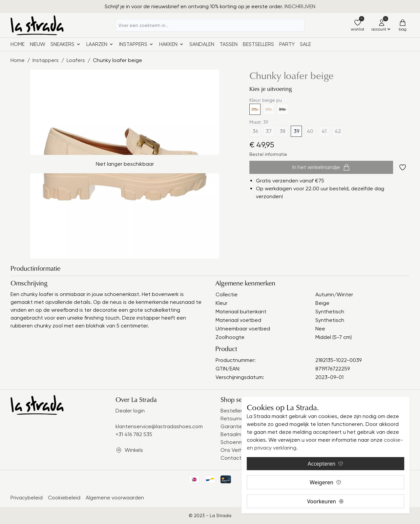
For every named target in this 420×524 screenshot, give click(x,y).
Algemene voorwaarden (115, 498)
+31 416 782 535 (134, 434)
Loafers (76, 60)
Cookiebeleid (64, 498)
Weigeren (325, 482)
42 (338, 131)
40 (310, 131)
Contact (231, 458)
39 (296, 131)
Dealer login (130, 411)
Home (18, 44)
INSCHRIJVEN (300, 6)
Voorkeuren (325, 501)
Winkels (134, 450)
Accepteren (325, 464)
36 (255, 131)
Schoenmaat (236, 442)
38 (283, 131)
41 (324, 131)
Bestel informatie (268, 154)
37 (269, 131)
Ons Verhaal (235, 450)
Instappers (46, 60)
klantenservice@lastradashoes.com (159, 426)
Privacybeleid (27, 498)
